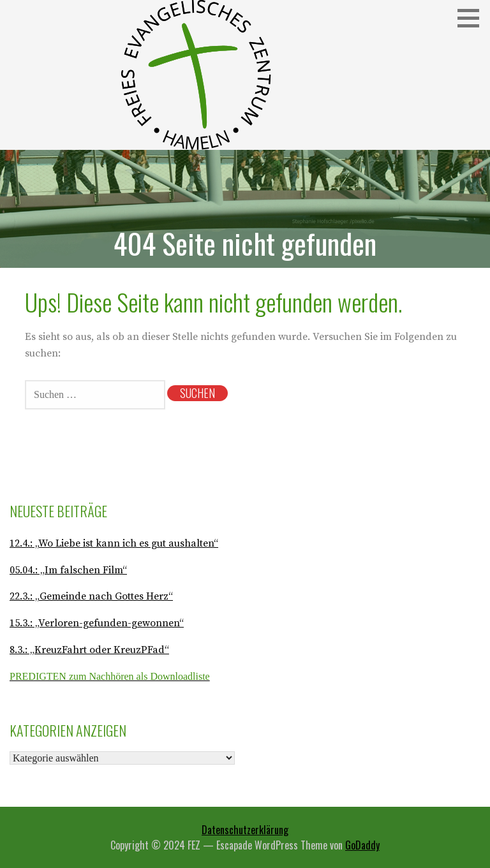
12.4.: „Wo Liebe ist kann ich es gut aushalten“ (114, 543)
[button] (473, 18)
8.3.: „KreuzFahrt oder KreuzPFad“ (89, 650)
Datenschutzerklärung (245, 830)
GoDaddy (362, 845)
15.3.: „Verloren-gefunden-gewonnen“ (97, 623)
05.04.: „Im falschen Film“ (68, 570)
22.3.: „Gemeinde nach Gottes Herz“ (91, 596)
